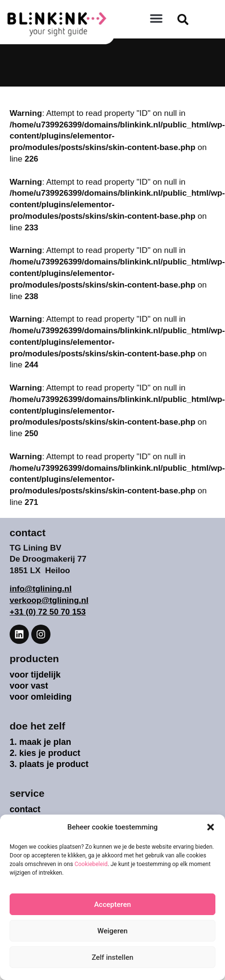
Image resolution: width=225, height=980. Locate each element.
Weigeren (113, 931)
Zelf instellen (113, 957)
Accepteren (113, 905)
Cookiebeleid (91, 864)
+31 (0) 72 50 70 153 (48, 612)
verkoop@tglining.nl (49, 600)
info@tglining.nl (41, 589)
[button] (211, 827)
